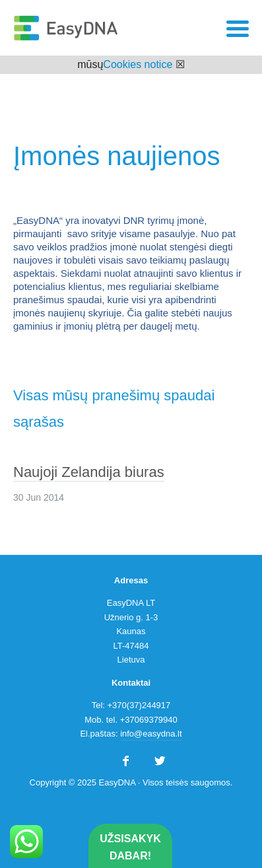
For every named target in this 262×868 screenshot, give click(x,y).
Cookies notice (138, 64)
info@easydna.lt (151, 734)
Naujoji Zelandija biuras (89, 472)
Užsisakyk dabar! (130, 847)
